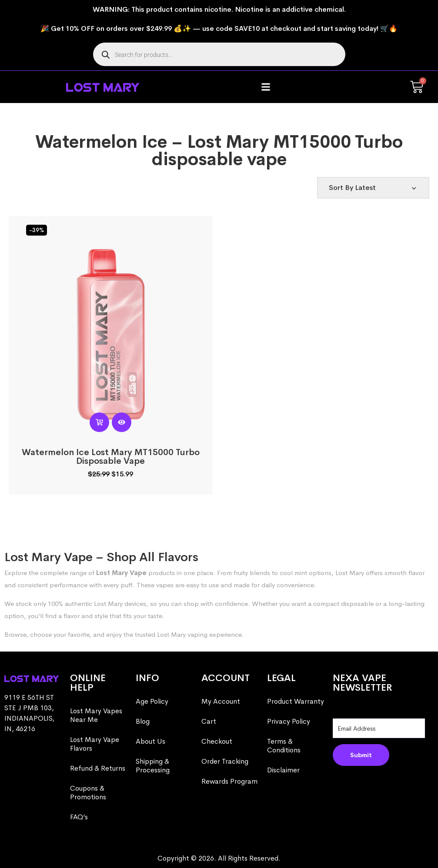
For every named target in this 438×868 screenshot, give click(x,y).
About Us (150, 741)
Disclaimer (283, 770)
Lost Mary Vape (121, 573)
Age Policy (152, 701)
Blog (143, 721)
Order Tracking (225, 761)
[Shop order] (373, 188)
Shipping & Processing (153, 766)
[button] (266, 87)
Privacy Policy (289, 721)
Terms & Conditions (284, 746)
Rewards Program (229, 781)
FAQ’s (79, 817)
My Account (221, 701)
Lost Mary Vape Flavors (95, 744)
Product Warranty (296, 701)
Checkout (217, 741)
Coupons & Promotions (88, 793)
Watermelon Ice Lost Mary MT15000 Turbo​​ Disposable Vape (111, 457)
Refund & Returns (98, 768)
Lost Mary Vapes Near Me (96, 715)
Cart (209, 721)
